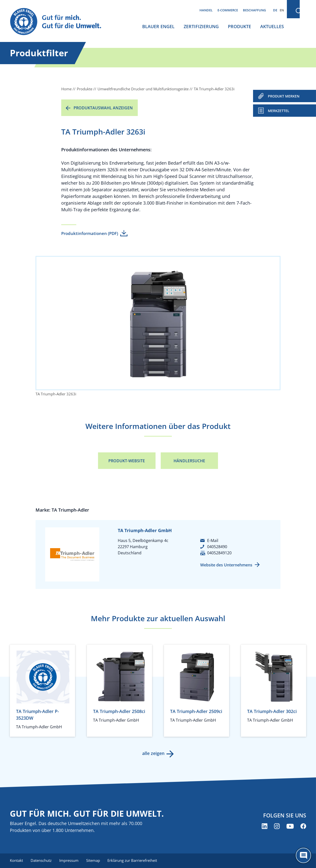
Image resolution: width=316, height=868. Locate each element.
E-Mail (213, 540)
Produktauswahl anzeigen (103, 108)
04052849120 (219, 553)
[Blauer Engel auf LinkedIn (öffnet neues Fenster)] (265, 826)
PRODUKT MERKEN (284, 96)
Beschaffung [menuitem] (254, 10)
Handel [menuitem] (206, 10)
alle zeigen (153, 753)
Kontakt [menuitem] (16, 861)
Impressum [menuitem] (69, 861)
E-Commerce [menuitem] (228, 10)
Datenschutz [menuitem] (41, 861)
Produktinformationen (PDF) (90, 233)
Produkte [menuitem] (239, 26)
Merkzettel (279, 111)
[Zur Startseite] (60, 22)
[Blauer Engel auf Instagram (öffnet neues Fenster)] (277, 826)
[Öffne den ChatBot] (303, 855)
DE (275, 10)
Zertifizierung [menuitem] (201, 26)
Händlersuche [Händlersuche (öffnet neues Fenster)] (189, 461)
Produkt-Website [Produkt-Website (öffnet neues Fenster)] (127, 461)
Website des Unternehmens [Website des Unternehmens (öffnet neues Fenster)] (226, 565)
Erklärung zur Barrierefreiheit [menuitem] (133, 861)
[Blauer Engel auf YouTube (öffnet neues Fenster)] (290, 826)
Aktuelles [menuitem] (272, 26)
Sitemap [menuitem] (94, 861)
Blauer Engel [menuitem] (158, 26)
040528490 (217, 547)
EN (282, 10)
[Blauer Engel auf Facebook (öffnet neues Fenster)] (303, 826)
